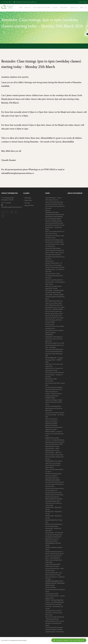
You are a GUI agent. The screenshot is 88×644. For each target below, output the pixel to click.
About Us (48, 210)
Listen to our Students (51, 419)
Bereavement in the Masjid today (54, 240)
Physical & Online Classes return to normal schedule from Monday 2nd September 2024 (55, 491)
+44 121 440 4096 (6, 203)
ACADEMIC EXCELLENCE (52, 213)
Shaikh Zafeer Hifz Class (52, 566)
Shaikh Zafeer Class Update (53, 564)
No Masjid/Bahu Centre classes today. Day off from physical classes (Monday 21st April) (54, 463)
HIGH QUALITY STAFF (51, 379)
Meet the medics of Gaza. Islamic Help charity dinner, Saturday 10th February (54, 457)
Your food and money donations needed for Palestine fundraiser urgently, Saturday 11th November (55, 630)
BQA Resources (50, 261)
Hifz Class (27, 203)
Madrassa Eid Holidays (51, 423)
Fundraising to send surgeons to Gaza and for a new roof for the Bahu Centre (54, 339)
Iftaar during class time (52, 392)
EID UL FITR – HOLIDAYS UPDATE (54, 309)
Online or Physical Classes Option (54, 469)
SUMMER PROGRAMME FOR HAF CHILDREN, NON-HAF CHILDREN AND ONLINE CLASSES (55, 583)
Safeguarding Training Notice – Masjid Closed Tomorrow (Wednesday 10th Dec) (54, 539)
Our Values (48, 472)
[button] (69, 640)
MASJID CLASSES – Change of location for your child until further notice (54, 434)
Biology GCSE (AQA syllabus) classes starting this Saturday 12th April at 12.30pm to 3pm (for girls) (55, 250)
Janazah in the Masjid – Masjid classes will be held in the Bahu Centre (54, 402)
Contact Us (48, 278)
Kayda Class (28, 198)
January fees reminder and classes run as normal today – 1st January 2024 (55, 415)
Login (80, 2)
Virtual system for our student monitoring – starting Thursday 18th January (54, 613)
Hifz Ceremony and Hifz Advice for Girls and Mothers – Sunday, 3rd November (55, 375)
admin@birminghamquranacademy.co (18, 173)
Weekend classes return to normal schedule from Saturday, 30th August (55, 623)
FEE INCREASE (49, 335)
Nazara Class (28, 200)
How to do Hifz (49, 381)
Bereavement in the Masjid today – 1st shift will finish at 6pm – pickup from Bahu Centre (55, 244)
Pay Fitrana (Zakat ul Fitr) (52, 478)
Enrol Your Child (50, 324)
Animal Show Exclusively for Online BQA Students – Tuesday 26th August (55, 227)
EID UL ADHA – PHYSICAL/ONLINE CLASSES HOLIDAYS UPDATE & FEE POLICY (55, 297)
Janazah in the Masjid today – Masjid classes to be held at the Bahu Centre (54, 408)
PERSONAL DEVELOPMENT (53, 480)
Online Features (50, 467)
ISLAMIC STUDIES (50, 398)
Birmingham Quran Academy (53, 255)
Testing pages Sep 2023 (52, 594)
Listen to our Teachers (51, 421)
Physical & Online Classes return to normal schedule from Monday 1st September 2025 (55, 484)
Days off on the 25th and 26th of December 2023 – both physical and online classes (55, 282)
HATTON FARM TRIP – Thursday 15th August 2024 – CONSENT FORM (54, 360)
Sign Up (85, 2)
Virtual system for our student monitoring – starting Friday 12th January (54, 606)
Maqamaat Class (29, 205)
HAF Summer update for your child (55, 343)
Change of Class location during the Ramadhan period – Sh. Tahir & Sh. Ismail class (55, 269)
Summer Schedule (50, 587)
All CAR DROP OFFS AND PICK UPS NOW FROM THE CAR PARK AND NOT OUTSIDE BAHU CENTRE (55, 217)
